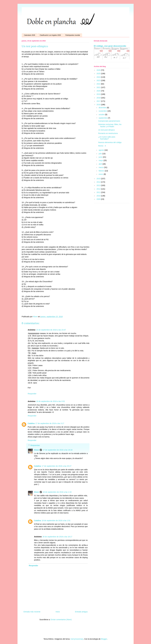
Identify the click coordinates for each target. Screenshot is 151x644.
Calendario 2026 (30, 35)
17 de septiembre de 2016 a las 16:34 (58, 450)
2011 (99, 192)
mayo (101, 160)
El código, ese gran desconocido (110, 46)
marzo (101, 167)
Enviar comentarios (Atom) (61, 620)
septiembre (103, 118)
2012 (99, 189)
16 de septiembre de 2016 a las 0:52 (50, 401)
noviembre (103, 111)
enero (101, 174)
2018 (99, 98)
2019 (99, 94)
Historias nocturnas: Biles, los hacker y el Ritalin (110, 125)
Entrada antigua (81, 612)
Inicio (58, 612)
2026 (99, 70)
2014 (99, 182)
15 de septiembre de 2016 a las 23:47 (51, 330)
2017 (99, 101)
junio (101, 157)
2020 (99, 91)
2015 (99, 179)
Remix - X (102, 146)
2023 (99, 80)
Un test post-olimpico (106, 130)
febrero (102, 171)
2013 (99, 185)
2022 (99, 84)
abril (101, 164)
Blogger (104, 639)
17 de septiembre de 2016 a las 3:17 (50, 423)
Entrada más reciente (32, 612)
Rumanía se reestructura (108, 133)
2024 (99, 77)
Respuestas (35, 445)
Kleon (37, 450)
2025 (99, 74)
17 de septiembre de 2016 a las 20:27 (57, 466)
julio (101, 154)
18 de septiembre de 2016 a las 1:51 (56, 521)
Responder (32, 394)
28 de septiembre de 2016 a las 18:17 (57, 537)
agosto (102, 150)
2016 (99, 105)
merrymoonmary (77, 639)
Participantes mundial (73, 35)
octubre (102, 115)
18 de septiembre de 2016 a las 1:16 (57, 492)
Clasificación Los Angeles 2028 (50, 35)
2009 (99, 199)
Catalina (31, 423)
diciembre (103, 108)
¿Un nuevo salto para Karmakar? (107, 138)
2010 (99, 196)
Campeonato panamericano (109, 121)
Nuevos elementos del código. (110, 142)
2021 (99, 87)
